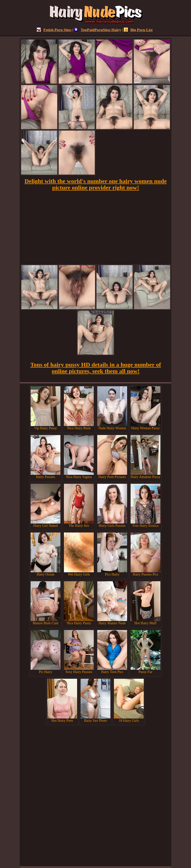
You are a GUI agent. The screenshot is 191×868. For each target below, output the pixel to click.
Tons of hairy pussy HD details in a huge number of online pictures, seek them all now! (96, 368)
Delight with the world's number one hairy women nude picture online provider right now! (96, 184)
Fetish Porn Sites (54, 30)
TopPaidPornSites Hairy (98, 30)
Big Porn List (138, 30)
